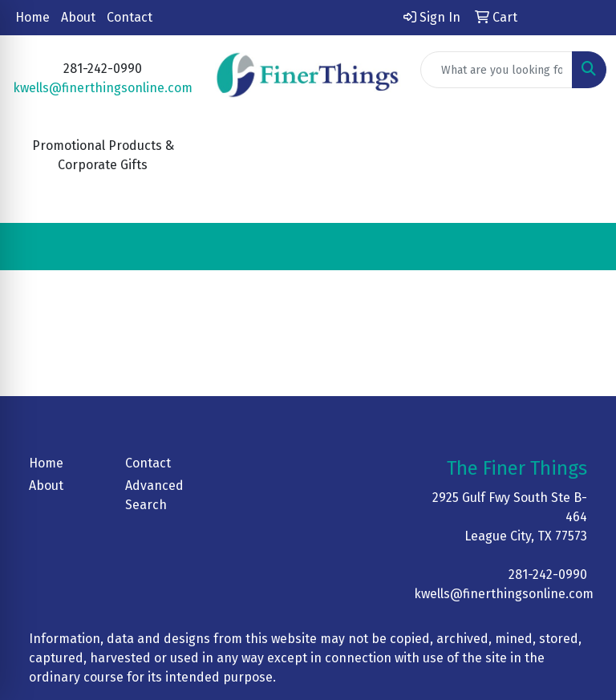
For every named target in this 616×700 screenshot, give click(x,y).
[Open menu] (584, 247)
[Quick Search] (496, 70)
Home (32, 17)
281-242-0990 (548, 575)
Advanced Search (154, 495)
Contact (130, 17)
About (78, 17)
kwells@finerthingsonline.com (103, 88)
